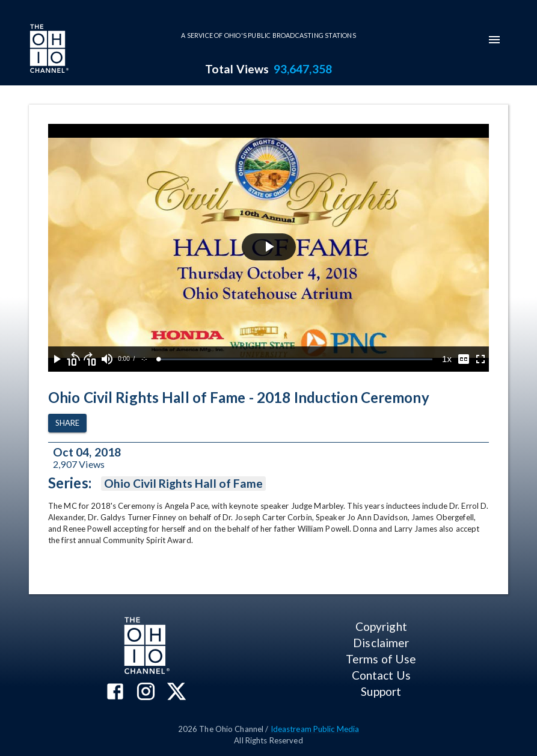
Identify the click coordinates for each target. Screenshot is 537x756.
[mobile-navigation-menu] (494, 40)
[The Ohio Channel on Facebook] (115, 693)
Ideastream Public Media (315, 729)
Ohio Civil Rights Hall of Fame (183, 484)
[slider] (296, 359)
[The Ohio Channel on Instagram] (146, 693)
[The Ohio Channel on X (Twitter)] (176, 693)
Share (67, 423)
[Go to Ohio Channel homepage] (48, 50)
